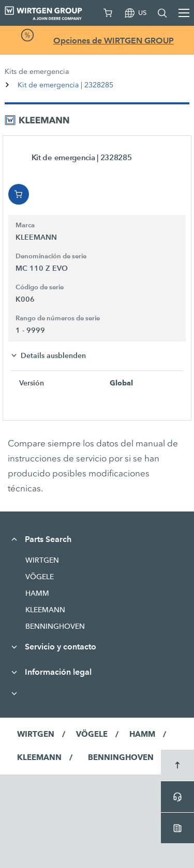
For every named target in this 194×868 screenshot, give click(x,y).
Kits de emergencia (37, 72)
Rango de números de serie (58, 318)
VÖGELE (40, 577)
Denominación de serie (51, 256)
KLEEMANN (45, 610)
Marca (25, 225)
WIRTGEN (42, 560)
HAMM (37, 593)
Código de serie (40, 287)
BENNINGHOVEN (55, 626)
